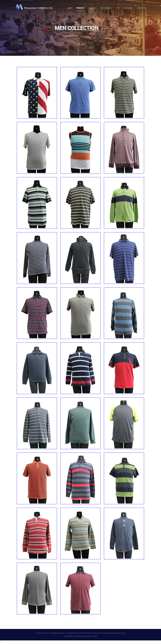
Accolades (128, 8)
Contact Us (141, 8)
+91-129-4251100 (83, 633)
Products (80, 8)
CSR (118, 8)
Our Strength (106, 8)
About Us (93, 8)
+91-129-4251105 (96, 633)
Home (70, 8)
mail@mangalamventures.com (114, 633)
